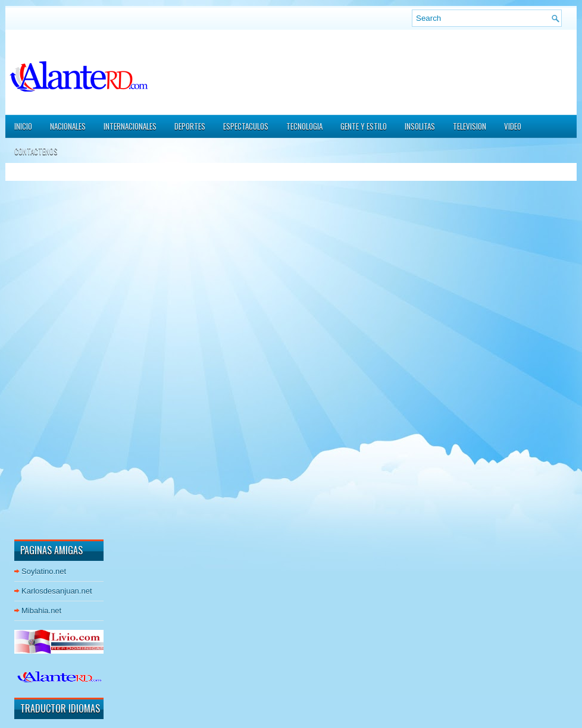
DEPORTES (190, 126)
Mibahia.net (41, 611)
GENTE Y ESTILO (364, 126)
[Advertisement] (50, 350)
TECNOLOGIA (304, 126)
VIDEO (513, 126)
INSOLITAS (420, 126)
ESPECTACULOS (246, 126)
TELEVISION (470, 126)
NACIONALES (68, 126)
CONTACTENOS (36, 151)
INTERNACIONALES (130, 126)
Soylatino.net (44, 571)
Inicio (23, 126)
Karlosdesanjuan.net (57, 591)
